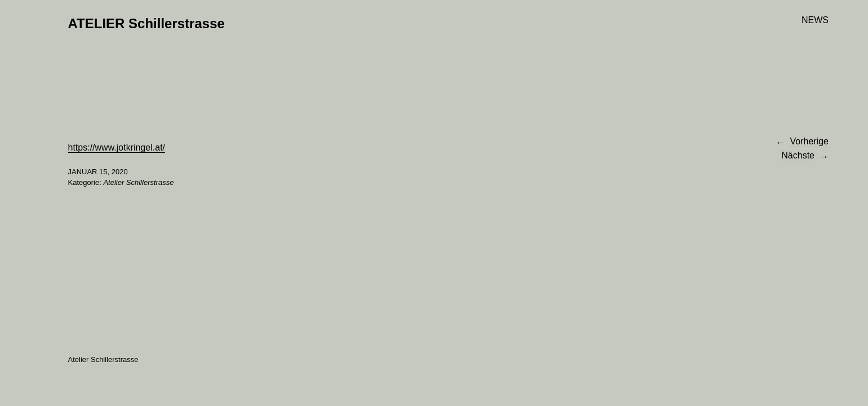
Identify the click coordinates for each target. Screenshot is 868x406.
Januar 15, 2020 (98, 172)
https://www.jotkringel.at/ (117, 147)
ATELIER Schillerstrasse (146, 23)
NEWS (815, 20)
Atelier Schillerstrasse (138, 182)
